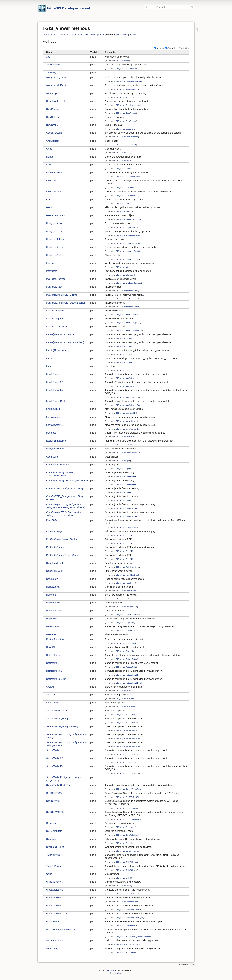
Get (48, 200)
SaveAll (50, 687)
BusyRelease (53, 117)
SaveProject (52, 703)
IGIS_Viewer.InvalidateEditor (127, 291)
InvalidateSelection (56, 311)
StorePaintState (54, 831)
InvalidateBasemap (56, 279)
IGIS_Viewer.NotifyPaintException (129, 445)
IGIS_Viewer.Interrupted (125, 275)
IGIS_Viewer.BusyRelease (126, 121)
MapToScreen (53, 374)
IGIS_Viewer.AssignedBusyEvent (129, 81)
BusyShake (52, 125)
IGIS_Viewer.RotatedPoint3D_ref (128, 683)
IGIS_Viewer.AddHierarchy (126, 69)
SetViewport (52, 823)
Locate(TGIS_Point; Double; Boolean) (65, 342)
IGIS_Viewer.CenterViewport (127, 137)
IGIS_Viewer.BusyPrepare (126, 113)
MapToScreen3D (55, 382)
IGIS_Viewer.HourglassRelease (128, 243)
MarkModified (53, 409)
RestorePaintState (55, 639)
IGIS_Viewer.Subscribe (125, 843)
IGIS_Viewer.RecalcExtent (126, 591)
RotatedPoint (53, 663)
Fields (101, 35)
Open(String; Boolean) (57, 465)
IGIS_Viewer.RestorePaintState (128, 643)
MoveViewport (53, 417)
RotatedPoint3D (54, 671)
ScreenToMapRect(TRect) (59, 785)
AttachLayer (52, 93)
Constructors (90, 35)
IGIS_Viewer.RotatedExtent (126, 659)
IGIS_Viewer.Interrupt (124, 267)
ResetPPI (51, 634)
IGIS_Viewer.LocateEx (124, 362)
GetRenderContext (56, 215)
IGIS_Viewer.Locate (123, 338)
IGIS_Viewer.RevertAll (124, 651)
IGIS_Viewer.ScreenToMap (126, 754)
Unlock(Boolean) (55, 882)
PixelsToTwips (53, 520)
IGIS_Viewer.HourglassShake (127, 259)
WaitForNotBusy (54, 940)
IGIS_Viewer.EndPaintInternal (127, 177)
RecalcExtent (53, 587)
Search (193, 7)
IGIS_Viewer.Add (122, 61)
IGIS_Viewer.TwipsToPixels (126, 862)
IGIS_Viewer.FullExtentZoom (127, 195)
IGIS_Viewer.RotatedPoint (126, 667)
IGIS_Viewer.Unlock (123, 878)
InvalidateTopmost (55, 319)
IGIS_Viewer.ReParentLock (126, 607)
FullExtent (51, 181)
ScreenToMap (53, 750)
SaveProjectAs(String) (57, 719)
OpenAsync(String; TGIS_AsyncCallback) (67, 481)
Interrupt (50, 263)
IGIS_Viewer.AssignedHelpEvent (128, 89)
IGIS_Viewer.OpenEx (124, 492)
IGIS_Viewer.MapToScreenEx (127, 397)
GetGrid (50, 207)
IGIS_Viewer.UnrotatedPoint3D (128, 910)
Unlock (50, 874)
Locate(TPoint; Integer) (58, 350)
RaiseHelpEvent (54, 571)
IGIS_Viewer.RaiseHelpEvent (127, 575)
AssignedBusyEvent (56, 77)
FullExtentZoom (54, 192)
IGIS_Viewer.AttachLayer (125, 97)
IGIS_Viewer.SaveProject (125, 707)
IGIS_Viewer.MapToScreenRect (128, 405)
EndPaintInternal (55, 172)
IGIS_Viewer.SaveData (125, 699)
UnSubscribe (53, 921)
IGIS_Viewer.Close (123, 153)
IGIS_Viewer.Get (122, 204)
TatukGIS (110, 970)
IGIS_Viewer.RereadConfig (126, 631)
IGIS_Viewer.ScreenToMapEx (127, 773)
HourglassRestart (55, 247)
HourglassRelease (55, 239)
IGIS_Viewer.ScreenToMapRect (128, 789)
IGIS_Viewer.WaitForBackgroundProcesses (133, 937)
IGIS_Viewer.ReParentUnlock (127, 615)
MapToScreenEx (55, 390)
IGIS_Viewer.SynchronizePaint (128, 851)
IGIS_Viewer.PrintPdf (124, 535)
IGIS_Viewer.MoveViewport (126, 421)
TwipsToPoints (53, 866)
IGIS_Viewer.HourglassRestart (128, 251)
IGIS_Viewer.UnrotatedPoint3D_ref (129, 918)
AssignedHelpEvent (56, 85)
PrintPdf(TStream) (55, 547)
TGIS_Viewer (75, 35)
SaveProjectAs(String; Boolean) (62, 726)
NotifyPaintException (57, 441)
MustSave (51, 433)
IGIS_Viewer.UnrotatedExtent (127, 894)
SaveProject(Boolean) (57, 711)
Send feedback (116, 973)
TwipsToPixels (53, 855)
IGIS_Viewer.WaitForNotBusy (127, 944)
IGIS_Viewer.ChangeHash (126, 145)
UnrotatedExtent (54, 890)
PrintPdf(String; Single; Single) (61, 539)
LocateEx (51, 358)
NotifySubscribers (55, 449)
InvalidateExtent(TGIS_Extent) (61, 295)
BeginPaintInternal (55, 101)
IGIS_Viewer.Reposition (125, 623)
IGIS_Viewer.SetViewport (125, 827)
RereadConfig (53, 626)
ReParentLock (53, 603)
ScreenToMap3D (55, 758)
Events (133, 35)
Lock (49, 366)
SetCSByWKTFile (55, 812)
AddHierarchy (53, 65)
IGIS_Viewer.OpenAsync (125, 476)
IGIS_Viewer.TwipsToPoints (126, 870)
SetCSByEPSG (54, 793)
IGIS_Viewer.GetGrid (124, 211)
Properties (122, 35)
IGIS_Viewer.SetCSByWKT (126, 808)
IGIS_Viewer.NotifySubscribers (128, 453)
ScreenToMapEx (55, 766)
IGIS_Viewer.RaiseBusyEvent (127, 567)
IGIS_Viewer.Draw (123, 169)
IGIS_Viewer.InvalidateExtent (127, 299)
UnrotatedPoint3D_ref (57, 914)
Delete (49, 157)
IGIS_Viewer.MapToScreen (126, 378)
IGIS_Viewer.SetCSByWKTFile (128, 819)
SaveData (51, 695)
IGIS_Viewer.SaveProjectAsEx (128, 738)
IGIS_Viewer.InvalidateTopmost (128, 322)
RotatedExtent (53, 655)
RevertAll (51, 647)
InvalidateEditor (54, 287)
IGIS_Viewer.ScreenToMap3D (127, 762)
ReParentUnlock (54, 611)
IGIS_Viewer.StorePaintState (127, 835)
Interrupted (52, 271)
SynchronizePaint (55, 847)
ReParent (51, 595)
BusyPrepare (53, 109)
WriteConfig (52, 948)
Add (48, 57)
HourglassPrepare (55, 231)
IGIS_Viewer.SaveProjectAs (126, 722)
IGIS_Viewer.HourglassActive (127, 227)
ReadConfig (52, 579)
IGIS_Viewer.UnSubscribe (126, 926)
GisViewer (63, 35)
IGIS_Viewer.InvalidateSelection (128, 315)
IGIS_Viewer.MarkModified (126, 413)
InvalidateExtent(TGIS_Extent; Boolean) (66, 303)
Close (49, 149)
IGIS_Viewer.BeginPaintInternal (128, 105)
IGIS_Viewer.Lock (123, 370)
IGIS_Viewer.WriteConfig (125, 953)
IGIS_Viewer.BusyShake (125, 129)
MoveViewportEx (55, 425)
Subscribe (51, 839)
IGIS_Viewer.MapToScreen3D (127, 386)
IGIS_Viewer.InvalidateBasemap (128, 283)
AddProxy (51, 73)
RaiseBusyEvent (55, 563)
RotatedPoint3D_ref (56, 679)
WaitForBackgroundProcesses (61, 930)
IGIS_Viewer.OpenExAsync (126, 508)
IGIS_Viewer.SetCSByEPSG (127, 797)
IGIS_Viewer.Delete (123, 161)
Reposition (52, 619)
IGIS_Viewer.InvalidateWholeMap (129, 331)
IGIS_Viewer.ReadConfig (125, 583)
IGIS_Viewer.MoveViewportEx (127, 429)
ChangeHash (53, 141)
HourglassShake (55, 255)
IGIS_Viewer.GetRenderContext (128, 219)
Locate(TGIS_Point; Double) (60, 334)
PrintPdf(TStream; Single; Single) (63, 555)
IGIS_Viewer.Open (123, 461)
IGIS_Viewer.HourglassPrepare (128, 235)
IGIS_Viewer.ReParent (124, 599)
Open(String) (53, 457)
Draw (49, 165)
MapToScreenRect (56, 401)
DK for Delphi (49, 35)
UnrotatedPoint (54, 898)
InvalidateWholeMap (56, 327)
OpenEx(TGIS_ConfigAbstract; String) (65, 488)
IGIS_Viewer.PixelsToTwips (126, 527)
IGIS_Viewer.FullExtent (125, 188)
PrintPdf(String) (54, 531)
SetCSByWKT (53, 801)
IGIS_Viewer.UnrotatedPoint (127, 902)
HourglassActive (54, 223)
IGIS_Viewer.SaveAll (124, 691)
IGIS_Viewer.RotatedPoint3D (127, 675)
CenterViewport (54, 133)
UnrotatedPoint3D (55, 906)
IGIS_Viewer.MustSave (125, 437)
